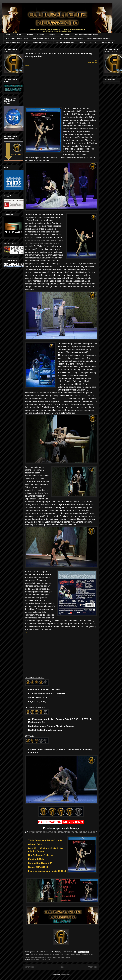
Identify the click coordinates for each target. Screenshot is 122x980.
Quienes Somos (107, 42)
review (63, 957)
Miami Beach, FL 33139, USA (40, 959)
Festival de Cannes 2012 (65, 42)
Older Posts (93, 967)
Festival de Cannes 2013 (42, 42)
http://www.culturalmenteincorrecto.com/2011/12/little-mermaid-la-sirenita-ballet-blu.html (44, 243)
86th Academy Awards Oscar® (44, 38)
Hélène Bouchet (75, 955)
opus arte (57, 957)
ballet (31, 955)
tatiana (68, 957)
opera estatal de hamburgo (45, 957)
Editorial (93, 42)
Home (8, 35)
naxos (33, 957)
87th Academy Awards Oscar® (17, 38)
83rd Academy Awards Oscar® (17, 42)
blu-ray (36, 955)
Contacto (82, 42)
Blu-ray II (41, 35)
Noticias (52, 35)
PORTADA (19, 35)
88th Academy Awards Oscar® (86, 35)
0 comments (68, 952)
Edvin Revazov (65, 955)
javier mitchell (86, 955)
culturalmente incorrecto (51, 955)
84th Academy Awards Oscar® (99, 38)
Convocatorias (65, 35)
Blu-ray (30, 35)
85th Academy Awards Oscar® (71, 38)
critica (41, 955)
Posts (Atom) (65, 974)
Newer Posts (30, 967)
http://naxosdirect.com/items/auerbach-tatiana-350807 (63, 832)
